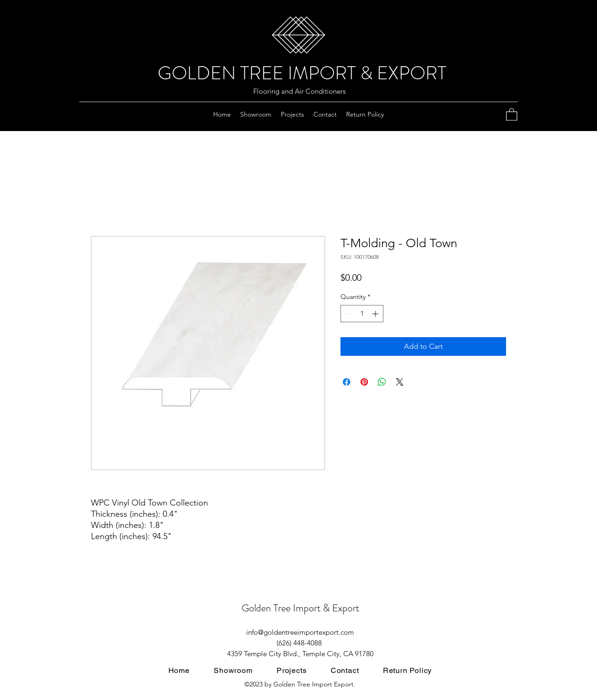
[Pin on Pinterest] (364, 382)
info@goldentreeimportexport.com (300, 632)
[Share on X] (400, 382)
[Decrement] (348, 314)
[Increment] (376, 314)
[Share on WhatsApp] (382, 382)
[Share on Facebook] (347, 382)
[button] (512, 114)
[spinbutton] (362, 314)
